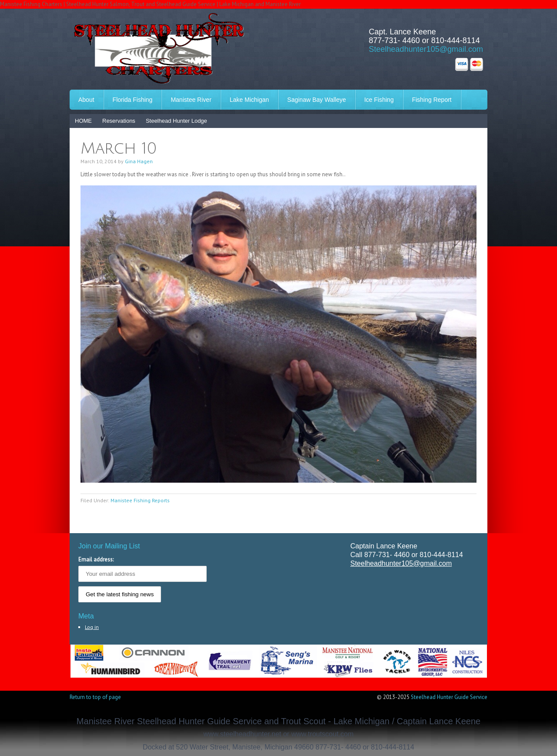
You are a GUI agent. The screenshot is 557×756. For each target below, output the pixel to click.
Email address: (96, 559)
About (86, 100)
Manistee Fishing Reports (140, 500)
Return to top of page (95, 697)
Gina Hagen (139, 161)
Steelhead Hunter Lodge (176, 121)
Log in (92, 627)
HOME (83, 121)
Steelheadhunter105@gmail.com (426, 49)
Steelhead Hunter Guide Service (449, 697)
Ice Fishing (379, 100)
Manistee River (191, 100)
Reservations (119, 121)
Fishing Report (432, 100)
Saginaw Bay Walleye (317, 100)
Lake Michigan (249, 100)
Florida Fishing (133, 100)
